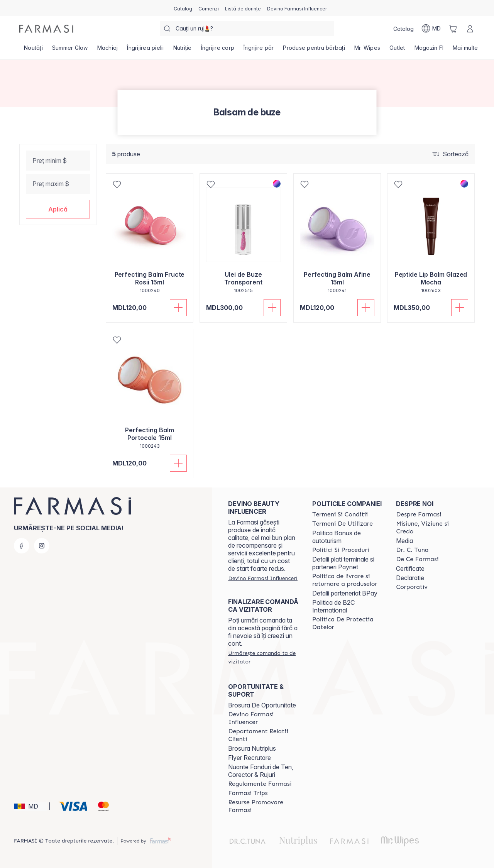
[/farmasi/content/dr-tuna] (412, 550)
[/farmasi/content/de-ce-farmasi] (417, 559)
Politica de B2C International (333, 606)
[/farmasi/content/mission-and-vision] (431, 528)
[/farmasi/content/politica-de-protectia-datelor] (347, 623)
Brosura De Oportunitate (262, 705)
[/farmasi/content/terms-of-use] (343, 524)
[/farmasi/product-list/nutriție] (183, 50)
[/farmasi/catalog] (183, 8)
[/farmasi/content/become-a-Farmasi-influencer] (263, 718)
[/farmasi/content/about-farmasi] (419, 514)
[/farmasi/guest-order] (263, 657)
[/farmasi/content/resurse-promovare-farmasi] (263, 806)
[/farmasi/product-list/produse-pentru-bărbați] (314, 50)
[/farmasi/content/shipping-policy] (347, 580)
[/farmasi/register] (209, 8)
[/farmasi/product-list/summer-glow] (70, 50)
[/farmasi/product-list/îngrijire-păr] (259, 50)
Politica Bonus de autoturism (337, 537)
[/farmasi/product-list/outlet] (397, 50)
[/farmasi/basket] (453, 29)
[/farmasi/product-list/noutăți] (33, 50)
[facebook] (22, 546)
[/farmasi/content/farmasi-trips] (248, 793)
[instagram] (42, 546)
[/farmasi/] (46, 29)
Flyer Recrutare (250, 758)
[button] (58, 209)
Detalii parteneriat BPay (345, 593)
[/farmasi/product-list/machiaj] (108, 50)
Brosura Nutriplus (252, 748)
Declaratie (410, 578)
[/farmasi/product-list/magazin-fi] (429, 50)
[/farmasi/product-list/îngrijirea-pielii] (145, 50)
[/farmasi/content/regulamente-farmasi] (260, 784)
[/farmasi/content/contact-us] (263, 735)
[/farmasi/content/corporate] (412, 587)
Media (404, 541)
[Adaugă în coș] (178, 308)
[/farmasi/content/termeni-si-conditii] (340, 514)
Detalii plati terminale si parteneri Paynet (343, 563)
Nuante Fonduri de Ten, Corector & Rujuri (261, 771)
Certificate (410, 569)
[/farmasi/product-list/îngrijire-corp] (218, 50)
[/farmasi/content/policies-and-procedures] (341, 550)
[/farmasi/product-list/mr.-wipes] (367, 50)
